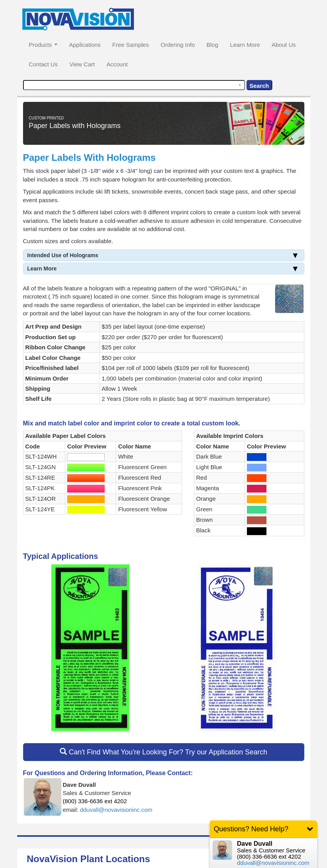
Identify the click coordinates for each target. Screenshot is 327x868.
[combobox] (134, 85)
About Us (284, 45)
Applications (85, 45)
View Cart (82, 64)
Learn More (245, 45)
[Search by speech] (240, 85)
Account (117, 64)
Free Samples (131, 45)
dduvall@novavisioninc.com (116, 810)
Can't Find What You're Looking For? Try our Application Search (163, 752)
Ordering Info (178, 45)
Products (43, 45)
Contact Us (43, 64)
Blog (213, 45)
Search (259, 86)
